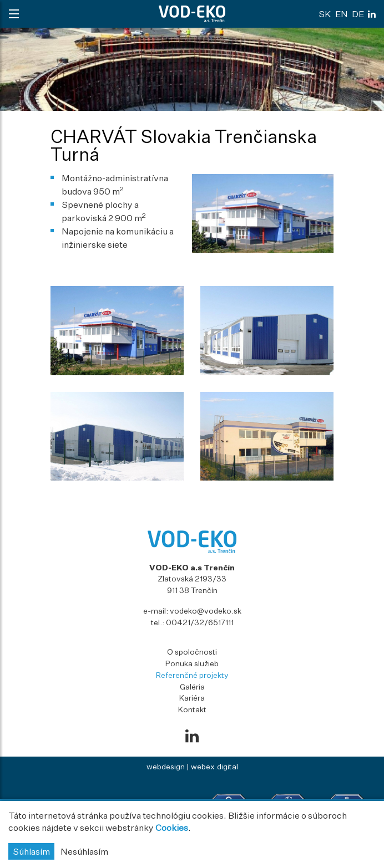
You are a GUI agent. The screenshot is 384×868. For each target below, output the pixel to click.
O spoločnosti (192, 652)
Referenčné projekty (192, 675)
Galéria (192, 686)
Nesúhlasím (84, 851)
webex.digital (214, 766)
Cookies (172, 828)
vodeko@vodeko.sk (206, 611)
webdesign (166, 766)
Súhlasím (31, 851)
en (342, 14)
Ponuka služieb (192, 663)
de (358, 14)
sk (325, 14)
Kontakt (192, 709)
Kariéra (192, 698)
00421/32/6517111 (200, 622)
